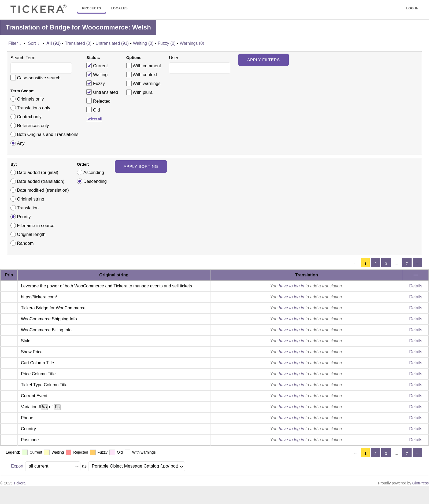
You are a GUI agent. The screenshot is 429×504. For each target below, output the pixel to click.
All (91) (53, 43)
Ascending (94, 172)
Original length (31, 234)
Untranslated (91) (112, 43)
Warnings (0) (192, 43)
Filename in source (36, 225)
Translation (28, 208)
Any (21, 143)
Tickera (19, 483)
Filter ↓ (15, 43)
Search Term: (24, 58)
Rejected (98, 101)
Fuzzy (96, 83)
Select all (94, 119)
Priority (24, 217)
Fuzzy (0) (167, 43)
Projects (92, 8)
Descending (95, 181)
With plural (143, 92)
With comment (147, 66)
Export (17, 466)
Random (25, 243)
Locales (119, 8)
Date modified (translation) (43, 190)
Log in (412, 8)
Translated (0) (78, 43)
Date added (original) (38, 172)
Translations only (34, 108)
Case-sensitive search (39, 78)
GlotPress (421, 483)
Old (93, 110)
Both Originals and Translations (48, 134)
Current (97, 65)
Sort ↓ (34, 43)
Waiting (97, 74)
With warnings (147, 83)
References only (33, 125)
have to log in (291, 286)
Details (416, 286)
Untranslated (102, 92)
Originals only (30, 99)
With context (145, 75)
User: (174, 58)
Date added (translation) (41, 181)
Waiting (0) (143, 43)
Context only (29, 117)
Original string (31, 199)
